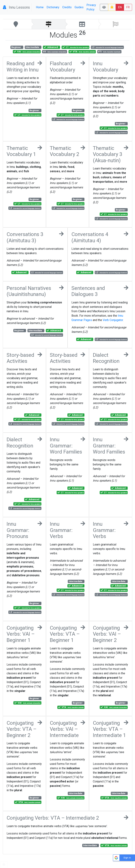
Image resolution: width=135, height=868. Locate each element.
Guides (79, 7)
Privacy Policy (91, 7)
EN (120, 7)
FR (128, 7)
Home (40, 7)
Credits (67, 7)
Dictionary (53, 7)
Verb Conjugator (113, 320)
